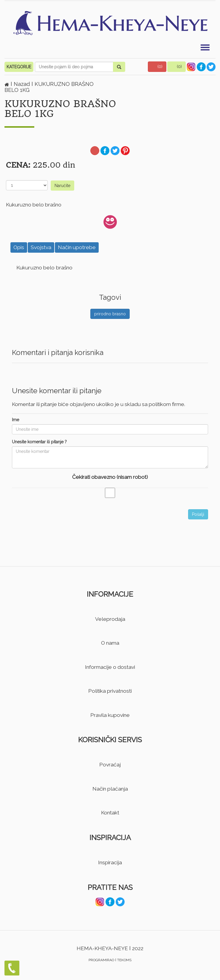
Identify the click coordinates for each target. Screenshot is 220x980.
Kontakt (110, 813)
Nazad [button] (23, 84)
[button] (157, 67)
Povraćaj (110, 765)
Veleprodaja (110, 619)
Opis (19, 247)
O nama (110, 643)
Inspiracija (110, 862)
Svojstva (41, 247)
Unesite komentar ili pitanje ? (39, 442)
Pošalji (198, 514)
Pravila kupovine (110, 715)
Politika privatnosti (110, 691)
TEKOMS (124, 960)
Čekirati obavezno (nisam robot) (110, 477)
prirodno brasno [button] (110, 314)
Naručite (62, 186)
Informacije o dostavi (110, 667)
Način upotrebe (77, 247)
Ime (16, 420)
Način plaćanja (110, 789)
